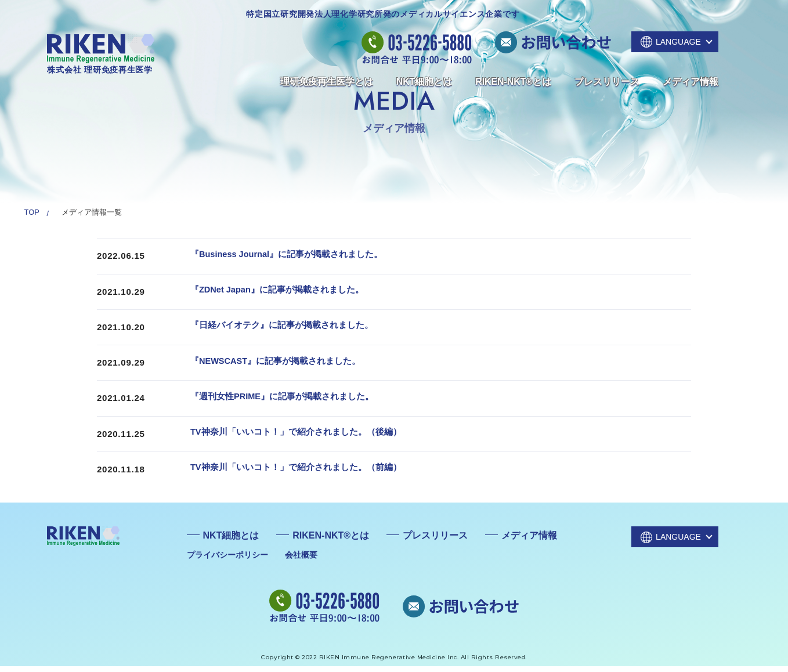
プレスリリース (607, 82)
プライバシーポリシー (227, 560)
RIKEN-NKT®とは (513, 82)
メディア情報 (691, 82)
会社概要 (301, 560)
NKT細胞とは (424, 82)
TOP (32, 212)
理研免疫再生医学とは (327, 82)
